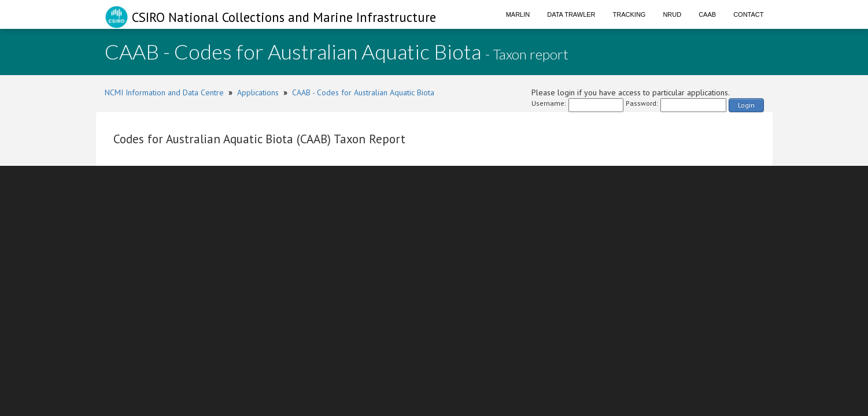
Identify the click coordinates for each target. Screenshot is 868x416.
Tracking (629, 14)
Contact (748, 14)
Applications (258, 92)
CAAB (707, 14)
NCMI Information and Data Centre (164, 92)
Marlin (518, 14)
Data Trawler (571, 14)
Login (746, 105)
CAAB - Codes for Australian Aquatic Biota (363, 92)
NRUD (672, 14)
